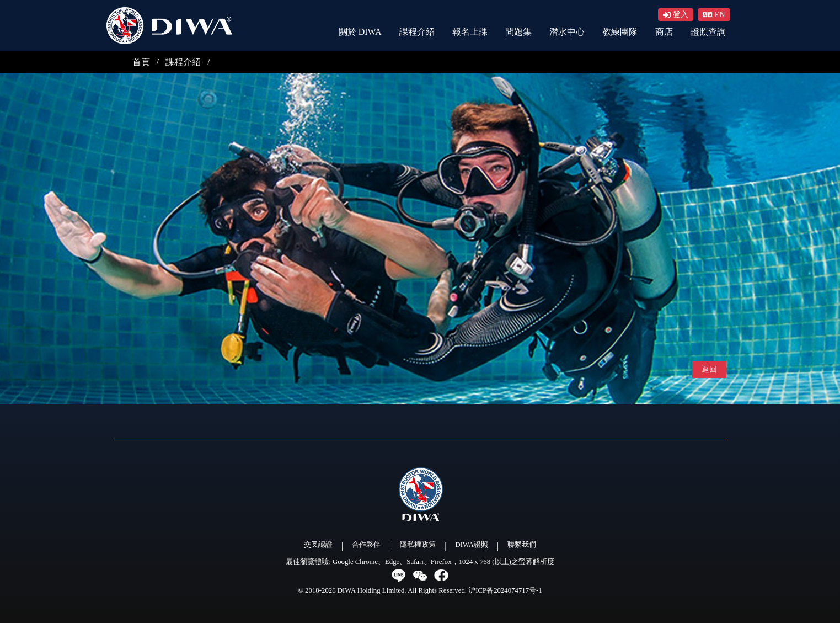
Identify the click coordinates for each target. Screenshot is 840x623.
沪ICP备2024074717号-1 (505, 590)
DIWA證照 (472, 545)
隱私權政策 (418, 545)
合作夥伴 (366, 545)
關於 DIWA (360, 32)
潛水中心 (567, 32)
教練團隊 (620, 32)
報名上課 (470, 32)
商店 (664, 32)
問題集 (518, 32)
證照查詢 (708, 32)
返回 (709, 369)
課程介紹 (417, 32)
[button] (714, 15)
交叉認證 (318, 545)
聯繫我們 (522, 545)
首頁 (142, 62)
